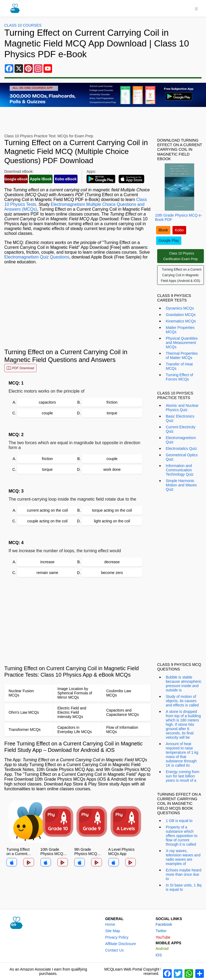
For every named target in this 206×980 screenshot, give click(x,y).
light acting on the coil (112, 521)
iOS (159, 955)
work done (112, 469)
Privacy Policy (117, 937)
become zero (112, 573)
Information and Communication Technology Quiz (180, 470)
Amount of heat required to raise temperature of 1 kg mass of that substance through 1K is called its (182, 755)
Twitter (161, 931)
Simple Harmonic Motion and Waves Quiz (181, 485)
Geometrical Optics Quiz (182, 457)
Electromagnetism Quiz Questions (37, 257)
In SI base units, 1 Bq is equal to (184, 887)
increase (47, 562)
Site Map (113, 931)
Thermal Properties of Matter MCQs (182, 356)
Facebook (164, 924)
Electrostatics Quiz (181, 448)
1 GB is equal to (179, 821)
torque (112, 413)
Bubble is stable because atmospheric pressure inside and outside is (184, 684)
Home (110, 924)
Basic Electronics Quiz (180, 418)
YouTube (163, 937)
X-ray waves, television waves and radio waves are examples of (183, 857)
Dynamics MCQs (180, 308)
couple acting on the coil (47, 521)
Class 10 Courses (23, 25)
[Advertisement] (78, 306)
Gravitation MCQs (181, 315)
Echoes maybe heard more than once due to (183, 874)
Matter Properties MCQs (180, 330)
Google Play (169, 240)
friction (112, 402)
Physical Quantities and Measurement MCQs (182, 343)
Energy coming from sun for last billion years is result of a (183, 776)
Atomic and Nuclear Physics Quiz (182, 408)
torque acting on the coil (112, 510)
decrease (112, 562)
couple (47, 413)
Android (162, 949)
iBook (163, 230)
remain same (47, 573)
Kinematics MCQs (181, 321)
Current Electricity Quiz (181, 429)
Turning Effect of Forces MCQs (179, 377)
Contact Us (114, 950)
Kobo (179, 230)
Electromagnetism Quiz (181, 440)
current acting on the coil (47, 510)
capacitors (47, 402)
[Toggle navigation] (196, 8)
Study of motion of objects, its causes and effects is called (182, 701)
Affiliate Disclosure (121, 944)
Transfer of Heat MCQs (179, 366)
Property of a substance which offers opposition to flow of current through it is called (182, 836)
